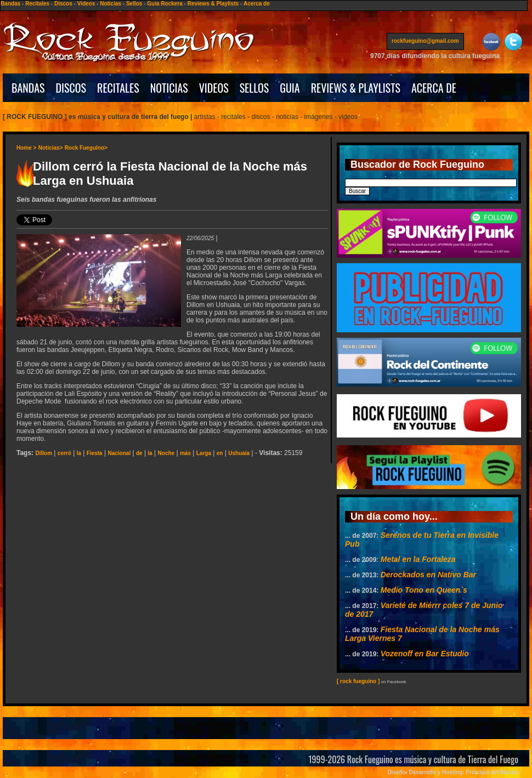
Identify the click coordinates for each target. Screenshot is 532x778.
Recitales (37, 4)
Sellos (134, 4)
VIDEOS (214, 88)
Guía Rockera (165, 4)
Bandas (10, 4)
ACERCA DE (434, 88)
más (185, 453)
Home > (26, 148)
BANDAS (28, 88)
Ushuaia (239, 453)
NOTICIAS (169, 88)
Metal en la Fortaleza (418, 559)
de (139, 453)
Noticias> (51, 148)
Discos (63, 4)
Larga (204, 453)
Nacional (119, 453)
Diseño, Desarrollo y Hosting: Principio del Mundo (453, 772)
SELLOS (254, 88)
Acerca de (257, 4)
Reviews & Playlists (213, 4)
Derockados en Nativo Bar (428, 575)
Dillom (44, 453)
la (79, 453)
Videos (86, 4)
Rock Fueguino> (86, 148)
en (220, 453)
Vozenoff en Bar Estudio (425, 654)
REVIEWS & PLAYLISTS (356, 88)
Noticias (111, 4)
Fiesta (95, 453)
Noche (166, 453)
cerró (64, 453)
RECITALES (118, 88)
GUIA (290, 88)
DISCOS (71, 88)
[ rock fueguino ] (358, 681)
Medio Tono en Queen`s (424, 590)
